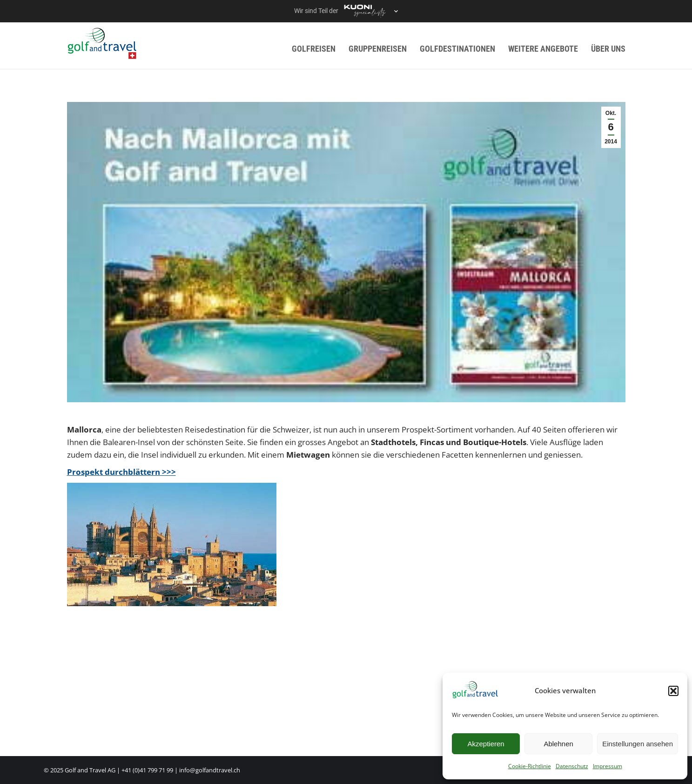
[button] (673, 691)
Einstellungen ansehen (638, 744)
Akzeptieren (486, 744)
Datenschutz (572, 766)
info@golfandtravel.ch (210, 770)
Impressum (608, 766)
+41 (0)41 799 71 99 (147, 770)
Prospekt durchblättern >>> (121, 472)
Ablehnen (558, 744)
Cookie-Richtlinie (530, 766)
